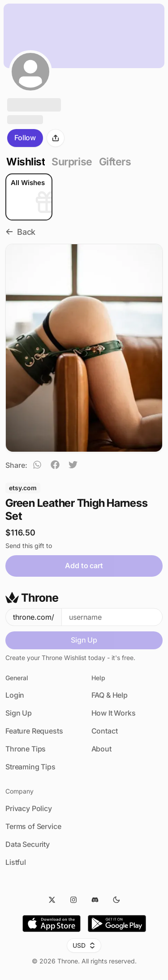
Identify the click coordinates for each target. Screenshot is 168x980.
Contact (105, 731)
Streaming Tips (30, 767)
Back (20, 232)
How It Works (114, 713)
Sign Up (84, 640)
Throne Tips (26, 749)
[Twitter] (52, 900)
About (101, 749)
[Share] (56, 138)
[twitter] (73, 466)
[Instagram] (73, 900)
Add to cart (84, 566)
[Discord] (95, 900)
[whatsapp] (37, 466)
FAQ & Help (110, 695)
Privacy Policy (29, 808)
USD (84, 945)
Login (15, 695)
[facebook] (55, 466)
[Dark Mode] (116, 900)
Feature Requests (34, 731)
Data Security (28, 844)
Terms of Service (33, 826)
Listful (16, 862)
